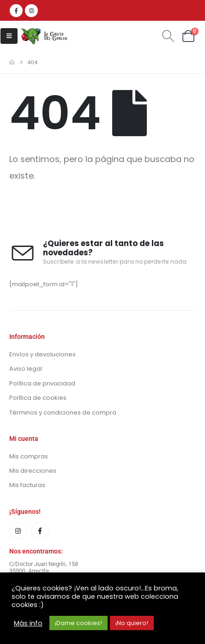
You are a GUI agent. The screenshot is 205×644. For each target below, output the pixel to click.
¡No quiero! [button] (132, 623)
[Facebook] (16, 11)
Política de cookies (38, 398)
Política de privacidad (42, 383)
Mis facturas (27, 485)
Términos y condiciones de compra (63, 412)
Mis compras (29, 456)
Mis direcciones (33, 471)
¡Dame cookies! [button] (78, 623)
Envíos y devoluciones (42, 354)
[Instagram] (31, 11)
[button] (9, 36)
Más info (28, 623)
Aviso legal (26, 369)
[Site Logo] (44, 36)
